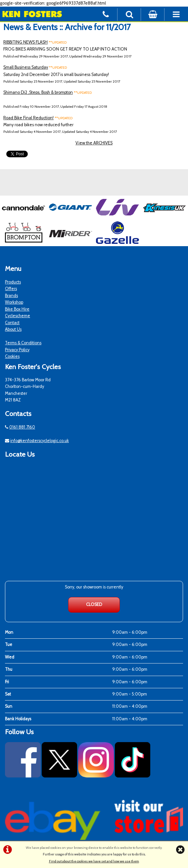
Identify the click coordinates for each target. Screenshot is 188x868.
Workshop (14, 302)
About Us (13, 329)
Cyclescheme (18, 316)
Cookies (12, 356)
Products (13, 282)
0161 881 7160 (22, 427)
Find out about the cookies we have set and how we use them (94, 861)
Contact (12, 323)
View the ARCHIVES (94, 143)
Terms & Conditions (23, 343)
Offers (11, 289)
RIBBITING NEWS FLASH (25, 42)
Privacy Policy (17, 350)
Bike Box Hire (17, 309)
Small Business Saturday (26, 67)
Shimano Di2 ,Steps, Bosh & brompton (38, 92)
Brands (11, 296)
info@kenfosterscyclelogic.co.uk (40, 441)
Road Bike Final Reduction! (28, 118)
